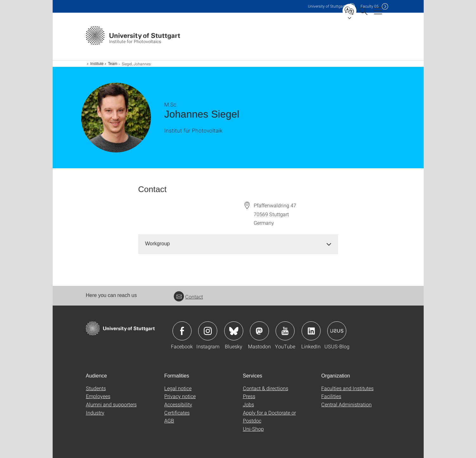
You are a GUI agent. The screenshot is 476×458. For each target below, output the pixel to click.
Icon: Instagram (208, 331)
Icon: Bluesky (234, 331)
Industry (95, 413)
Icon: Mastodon (259, 331)
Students (96, 388)
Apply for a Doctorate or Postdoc (269, 417)
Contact (188, 297)
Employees (98, 396)
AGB (169, 420)
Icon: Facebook (182, 331)
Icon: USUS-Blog (337, 331)
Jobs (248, 404)
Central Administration (346, 404)
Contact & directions (266, 388)
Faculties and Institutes (347, 388)
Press (249, 396)
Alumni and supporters (111, 404)
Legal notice (178, 388)
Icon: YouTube (285, 331)
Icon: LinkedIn (311, 331)
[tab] (238, 244)
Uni (327, 6)
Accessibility (178, 404)
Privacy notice (180, 396)
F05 (370, 6)
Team (113, 64)
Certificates (177, 413)
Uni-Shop (253, 429)
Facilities (331, 396)
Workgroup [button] (158, 244)
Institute (97, 64)
